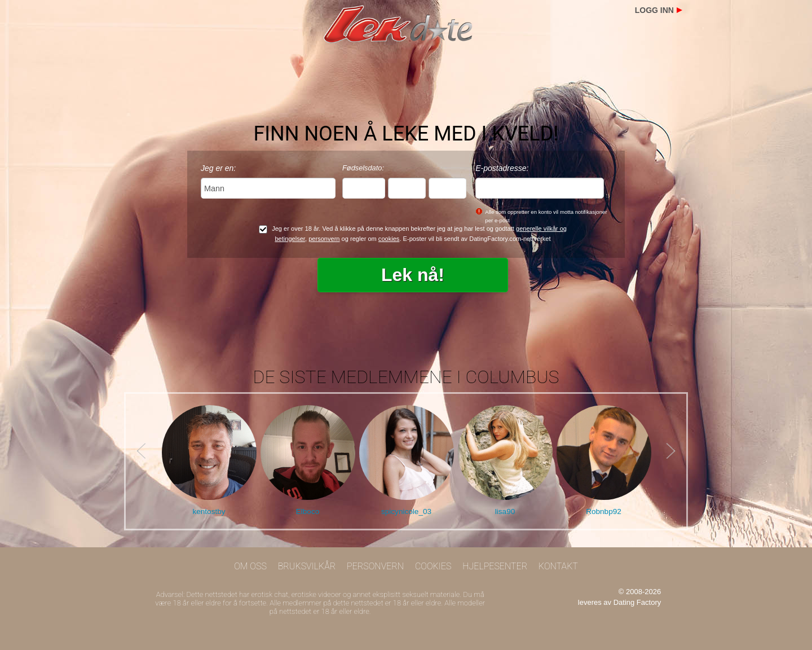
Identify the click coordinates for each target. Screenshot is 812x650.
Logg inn (654, 10)
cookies (389, 239)
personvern (324, 239)
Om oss (250, 566)
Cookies (433, 566)
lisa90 (505, 511)
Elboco (308, 511)
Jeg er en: (218, 168)
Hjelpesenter (495, 566)
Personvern (375, 566)
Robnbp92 (604, 511)
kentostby (209, 511)
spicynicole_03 (406, 511)
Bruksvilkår (307, 566)
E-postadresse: (502, 168)
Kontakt (558, 566)
